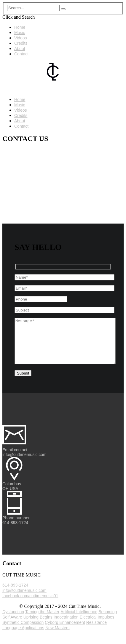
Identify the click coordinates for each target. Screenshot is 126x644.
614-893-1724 (15, 594)
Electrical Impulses (97, 626)
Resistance (97, 631)
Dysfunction (13, 621)
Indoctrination (66, 626)
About (20, 49)
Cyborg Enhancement (65, 631)
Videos (21, 38)
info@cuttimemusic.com (24, 599)
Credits (21, 43)
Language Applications (23, 637)
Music (20, 33)
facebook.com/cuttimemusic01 (30, 605)
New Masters (58, 637)
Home (20, 27)
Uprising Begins (38, 626)
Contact (21, 54)
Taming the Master (42, 621)
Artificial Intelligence (79, 621)
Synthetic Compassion (23, 631)
